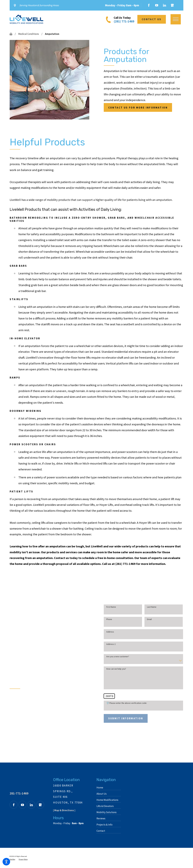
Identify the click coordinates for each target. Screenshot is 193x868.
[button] (6, 862)
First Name (108, 607)
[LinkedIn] (165, 5)
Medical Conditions (29, 34)
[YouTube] (157, 5)
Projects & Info (104, 825)
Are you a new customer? (115, 657)
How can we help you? (113, 669)
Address (107, 632)
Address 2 (108, 644)
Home (100, 788)
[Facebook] (149, 5)
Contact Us (152, 19)
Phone (106, 619)
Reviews (101, 818)
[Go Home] (12, 34)
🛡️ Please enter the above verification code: (123, 703)
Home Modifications (107, 800)
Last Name (149, 607)
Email (146, 619)
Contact (101, 831)
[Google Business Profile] (172, 5)
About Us (102, 794)
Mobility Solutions (107, 812)
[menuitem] (109, 788)
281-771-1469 (19, 793)
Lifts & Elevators (105, 806)
